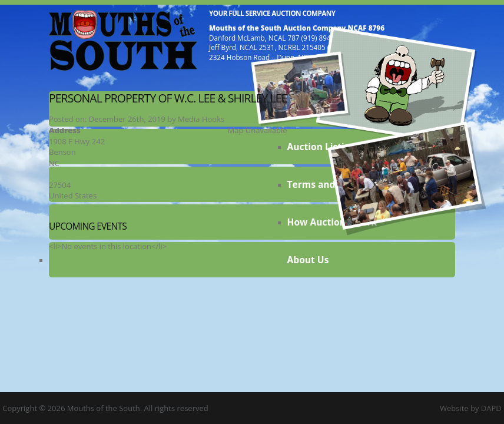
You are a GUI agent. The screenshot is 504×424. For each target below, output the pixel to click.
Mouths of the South (123, 40)
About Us (308, 260)
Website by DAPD (471, 408)
